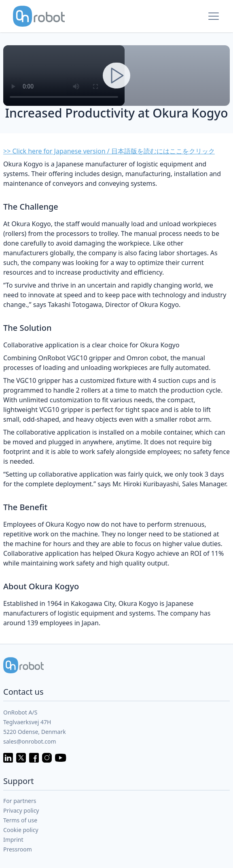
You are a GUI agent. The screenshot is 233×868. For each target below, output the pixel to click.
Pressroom (18, 849)
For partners (20, 801)
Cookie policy (21, 830)
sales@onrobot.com (30, 741)
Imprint (13, 840)
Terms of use (20, 820)
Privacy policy (21, 810)
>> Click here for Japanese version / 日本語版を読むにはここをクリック (109, 151)
